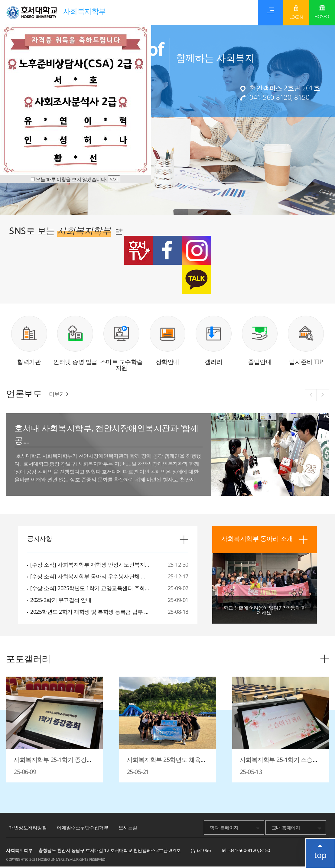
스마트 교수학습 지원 (121, 366)
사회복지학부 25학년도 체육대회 (167, 764)
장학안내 (167, 363)
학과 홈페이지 (224, 829)
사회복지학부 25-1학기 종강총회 (53, 764)
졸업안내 (260, 363)
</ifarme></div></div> (320, 851)
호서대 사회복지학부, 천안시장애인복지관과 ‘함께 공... (106, 436)
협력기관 (29, 363)
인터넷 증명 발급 (75, 363)
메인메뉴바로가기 (0, 0)
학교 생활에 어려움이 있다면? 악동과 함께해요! (265, 612)
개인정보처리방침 (28, 829)
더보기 (59, 395)
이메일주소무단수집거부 (83, 829)
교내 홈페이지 (286, 829)
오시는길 (128, 829)
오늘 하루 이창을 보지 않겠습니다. (71, 179)
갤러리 (214, 363)
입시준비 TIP (306, 363)
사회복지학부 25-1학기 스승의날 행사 (279, 764)
